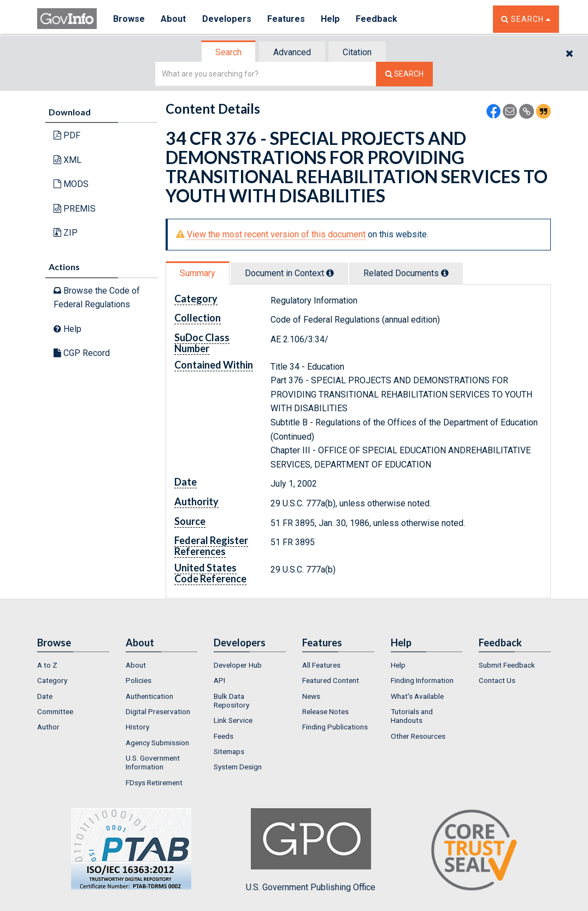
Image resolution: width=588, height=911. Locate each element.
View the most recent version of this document (276, 234)
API (219, 680)
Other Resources (418, 736)
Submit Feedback (507, 665)
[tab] (229, 52)
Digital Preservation (158, 711)
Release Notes (325, 711)
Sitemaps (229, 751)
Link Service (233, 720)
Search (228, 52)
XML (67, 160)
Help (331, 19)
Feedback (377, 19)
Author (48, 727)
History (137, 727)
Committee (55, 711)
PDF (67, 135)
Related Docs (406, 273)
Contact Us (497, 680)
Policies (139, 680)
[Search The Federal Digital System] (404, 74)
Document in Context (289, 273)
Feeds (224, 736)
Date (45, 696)
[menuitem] (73, 665)
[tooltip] (330, 273)
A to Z (47, 665)
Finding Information (422, 680)
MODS (71, 184)
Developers (227, 19)
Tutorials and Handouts (412, 716)
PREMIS (75, 209)
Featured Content (331, 680)
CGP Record (82, 353)
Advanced (292, 52)
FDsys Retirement (154, 782)
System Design (238, 767)
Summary (198, 273)
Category (52, 680)
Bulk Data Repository (231, 700)
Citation (357, 52)
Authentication (149, 696)
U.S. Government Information (153, 762)
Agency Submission (157, 743)
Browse (129, 19)
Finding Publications (335, 727)
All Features (321, 665)
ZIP (66, 233)
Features (286, 19)
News (311, 696)
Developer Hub (238, 665)
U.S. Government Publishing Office (311, 850)
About (174, 19)
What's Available (417, 696)
